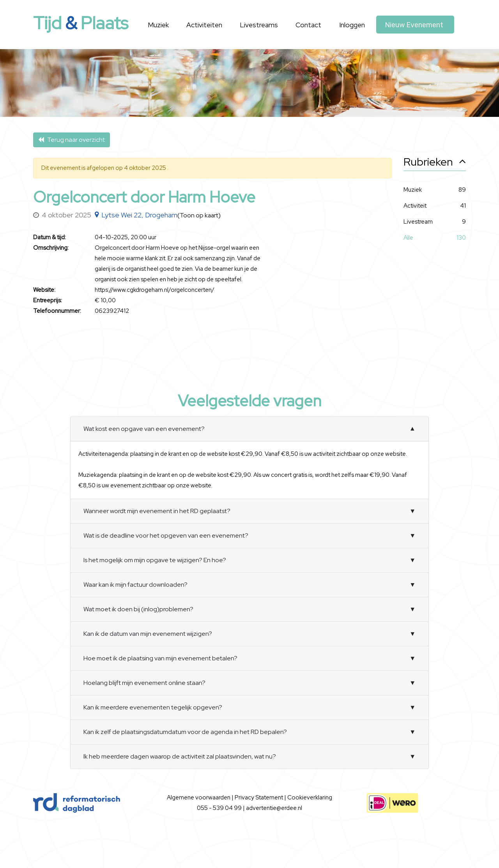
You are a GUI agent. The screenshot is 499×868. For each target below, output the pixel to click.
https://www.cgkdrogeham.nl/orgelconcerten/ (155, 290)
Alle (408, 238)
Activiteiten (204, 25)
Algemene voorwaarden (199, 797)
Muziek (158, 25)
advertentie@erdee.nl (274, 808)
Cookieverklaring (310, 797)
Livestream (418, 222)
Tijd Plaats (81, 23)
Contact (308, 25)
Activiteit (415, 206)
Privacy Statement (259, 797)
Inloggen (352, 25)
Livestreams (259, 25)
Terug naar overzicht (72, 140)
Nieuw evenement (414, 25)
